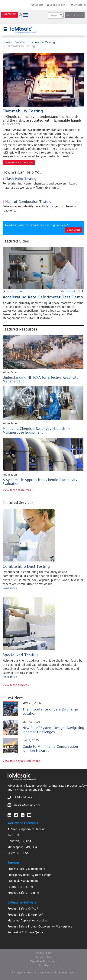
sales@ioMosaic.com (26, 805)
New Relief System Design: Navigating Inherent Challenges (53, 730)
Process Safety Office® (23, 909)
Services (20, 42)
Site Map (44, 965)
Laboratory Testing (43, 42)
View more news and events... (23, 761)
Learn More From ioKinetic (19, 163)
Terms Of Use (44, 957)
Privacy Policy (44, 953)
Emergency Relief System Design (29, 875)
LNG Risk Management (23, 881)
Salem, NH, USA (18, 853)
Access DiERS (75, 15)
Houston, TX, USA (19, 841)
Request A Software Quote (25, 932)
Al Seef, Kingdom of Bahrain (26, 829)
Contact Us (9, 14)
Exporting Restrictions (43, 961)
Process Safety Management (26, 869)
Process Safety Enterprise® (25, 915)
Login (51, 5)
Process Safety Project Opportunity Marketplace (40, 926)
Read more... (11, 588)
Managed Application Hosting (27, 920)
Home (6, 42)
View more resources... (18, 490)
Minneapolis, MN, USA (22, 847)
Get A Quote (73, 230)
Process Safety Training (23, 893)
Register (62, 5)
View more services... (17, 685)
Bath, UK (13, 835)
